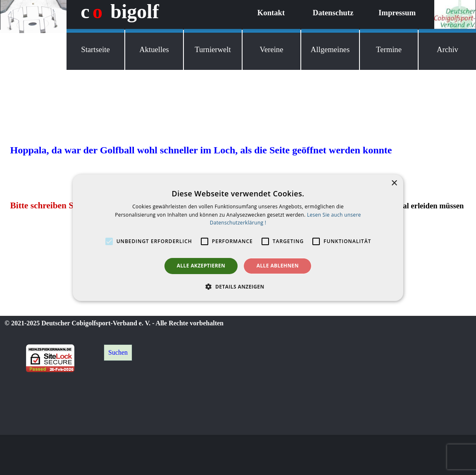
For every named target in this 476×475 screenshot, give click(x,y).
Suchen (118, 352)
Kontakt (271, 13)
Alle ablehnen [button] (278, 266)
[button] (238, 286)
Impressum (397, 13)
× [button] (394, 183)
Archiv (447, 49)
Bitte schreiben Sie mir (53, 205)
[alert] (238, 237)
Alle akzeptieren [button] (201, 266)
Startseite (95, 49)
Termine (389, 49)
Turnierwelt (213, 49)
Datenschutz (333, 13)
